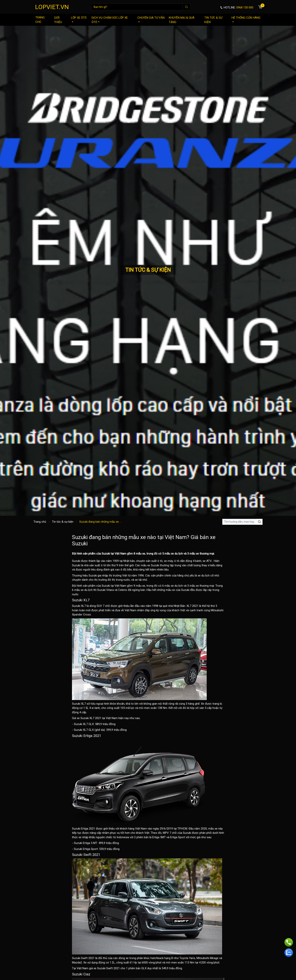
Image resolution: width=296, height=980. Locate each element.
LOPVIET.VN (52, 7)
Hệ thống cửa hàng (246, 19)
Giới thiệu (58, 20)
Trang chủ (40, 20)
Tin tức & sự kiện (213, 20)
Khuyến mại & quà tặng (182, 20)
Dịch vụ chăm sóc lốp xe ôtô (110, 20)
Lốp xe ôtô (79, 19)
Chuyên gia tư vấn (151, 19)
